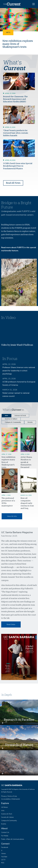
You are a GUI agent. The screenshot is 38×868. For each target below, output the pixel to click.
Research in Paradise (19, 719)
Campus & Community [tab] (13, 422)
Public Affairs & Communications (13, 839)
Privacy (4, 796)
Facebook (5, 847)
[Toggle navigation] (34, 4)
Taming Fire (19, 770)
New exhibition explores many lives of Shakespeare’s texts (18, 44)
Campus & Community (9, 821)
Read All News (13, 183)
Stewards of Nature (19, 745)
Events (4, 824)
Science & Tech (7, 814)
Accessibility (6, 799)
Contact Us (5, 832)
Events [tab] (30, 422)
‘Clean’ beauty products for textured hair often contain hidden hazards (16, 133)
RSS (3, 863)
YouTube (4, 857)
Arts (8, 32)
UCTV (3, 860)
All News (5, 807)
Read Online (11, 624)
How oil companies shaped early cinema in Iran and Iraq (27, 503)
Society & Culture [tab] (11, 419)
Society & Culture (7, 817)
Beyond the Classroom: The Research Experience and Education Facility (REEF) (15, 99)
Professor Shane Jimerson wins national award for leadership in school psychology (19, 371)
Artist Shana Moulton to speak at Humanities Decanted (26, 462)
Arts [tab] (6, 416)
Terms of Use (12, 796)
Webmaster (16, 799)
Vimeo (3, 854)
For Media (5, 836)
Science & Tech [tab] (20, 416)
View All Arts (12, 516)
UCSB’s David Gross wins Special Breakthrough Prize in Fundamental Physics (18, 166)
